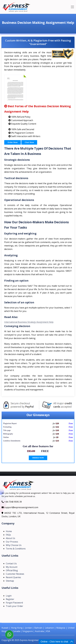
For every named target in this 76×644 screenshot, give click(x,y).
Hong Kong (17, 628)
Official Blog (12, 570)
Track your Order (14, 606)
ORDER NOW (38, 458)
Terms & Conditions (16, 549)
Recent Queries (13, 577)
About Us (10, 538)
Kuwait (5, 628)
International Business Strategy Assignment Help (29, 322)
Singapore (28, 631)
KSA (48, 631)
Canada (16, 631)
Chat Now (29, 142)
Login (9, 596)
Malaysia (61, 628)
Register (10, 599)
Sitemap (10, 581)
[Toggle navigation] (72, 7)
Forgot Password (14, 603)
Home (9, 531)
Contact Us (11, 563)
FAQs (8, 535)
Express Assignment (30, 640)
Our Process (12, 542)
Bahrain (38, 628)
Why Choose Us (14, 545)
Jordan (29, 628)
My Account (12, 567)
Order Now (13, 142)
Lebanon (49, 628)
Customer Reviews (15, 574)
